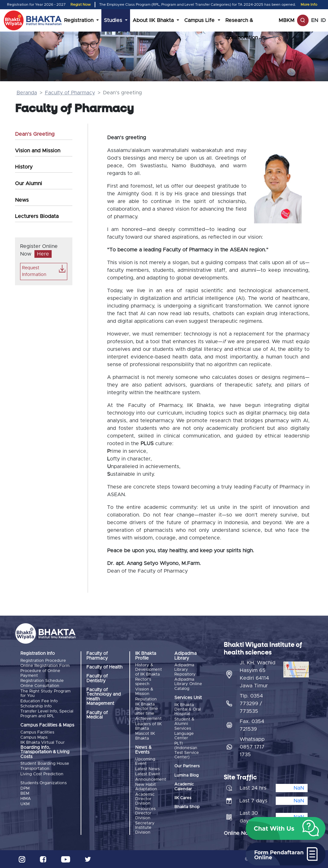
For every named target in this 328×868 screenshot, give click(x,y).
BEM (25, 794)
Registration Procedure (43, 661)
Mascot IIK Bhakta (145, 736)
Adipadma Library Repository (185, 670)
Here (43, 254)
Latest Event (148, 774)
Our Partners (187, 766)
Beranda (27, 93)
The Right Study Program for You (45, 694)
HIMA (26, 799)
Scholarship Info (36, 706)
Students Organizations (44, 783)
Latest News (147, 769)
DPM (25, 788)
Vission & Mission (144, 692)
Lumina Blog (186, 775)
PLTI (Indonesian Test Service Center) (187, 750)
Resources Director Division (145, 814)
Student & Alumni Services (184, 724)
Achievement (148, 719)
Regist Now (81, 5)
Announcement (151, 780)
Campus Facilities (37, 732)
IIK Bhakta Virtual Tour (43, 743)
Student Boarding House (45, 764)
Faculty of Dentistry (97, 678)
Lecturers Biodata (37, 216)
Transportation (35, 769)
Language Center (184, 736)
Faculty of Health (104, 667)
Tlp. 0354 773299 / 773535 (251, 704)
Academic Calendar (184, 787)
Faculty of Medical (97, 715)
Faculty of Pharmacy (70, 93)
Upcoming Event (145, 761)
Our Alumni (29, 184)
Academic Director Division (145, 799)
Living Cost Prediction (42, 774)
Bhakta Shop (187, 807)
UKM (25, 804)
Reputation (146, 699)
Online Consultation (40, 686)
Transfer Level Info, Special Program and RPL (47, 714)
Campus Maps (34, 738)
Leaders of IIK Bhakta (148, 726)
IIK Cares (183, 798)
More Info (309, 5)
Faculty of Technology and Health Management (104, 697)
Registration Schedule (42, 681)
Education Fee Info (39, 701)
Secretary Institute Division (145, 828)
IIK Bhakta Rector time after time (147, 709)
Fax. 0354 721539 (252, 725)
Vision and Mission (38, 151)
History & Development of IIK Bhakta (149, 670)
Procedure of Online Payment (40, 673)
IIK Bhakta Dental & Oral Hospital (188, 710)
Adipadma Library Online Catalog (188, 684)
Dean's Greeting (35, 134)
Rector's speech (143, 682)
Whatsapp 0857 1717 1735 (252, 747)
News (22, 200)
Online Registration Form (45, 666)
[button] (286, 828)
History (24, 167)
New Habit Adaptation (146, 787)
